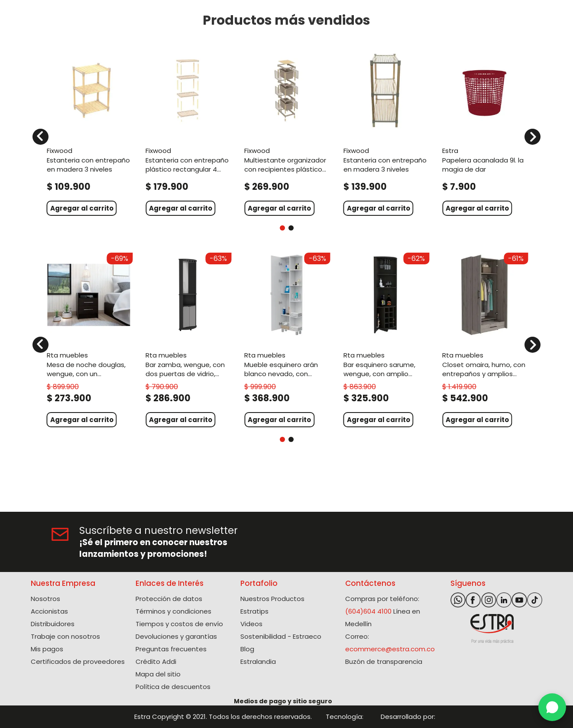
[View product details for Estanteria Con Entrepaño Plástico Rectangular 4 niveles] (188, 132)
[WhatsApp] (552, 707)
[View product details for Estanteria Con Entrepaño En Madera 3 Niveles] (89, 132)
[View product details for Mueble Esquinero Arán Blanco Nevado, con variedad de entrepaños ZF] (286, 339)
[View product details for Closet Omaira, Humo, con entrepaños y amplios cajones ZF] (484, 339)
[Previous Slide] (40, 137)
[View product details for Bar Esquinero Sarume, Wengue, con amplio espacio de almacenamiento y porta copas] (385, 339)
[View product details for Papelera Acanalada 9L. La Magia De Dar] (484, 132)
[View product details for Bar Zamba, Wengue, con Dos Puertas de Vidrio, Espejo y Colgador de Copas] (188, 339)
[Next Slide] (533, 137)
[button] (282, 228)
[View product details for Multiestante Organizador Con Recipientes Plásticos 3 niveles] (286, 132)
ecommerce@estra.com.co (390, 649)
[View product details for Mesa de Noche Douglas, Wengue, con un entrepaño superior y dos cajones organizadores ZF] (89, 339)
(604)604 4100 (368, 611)
